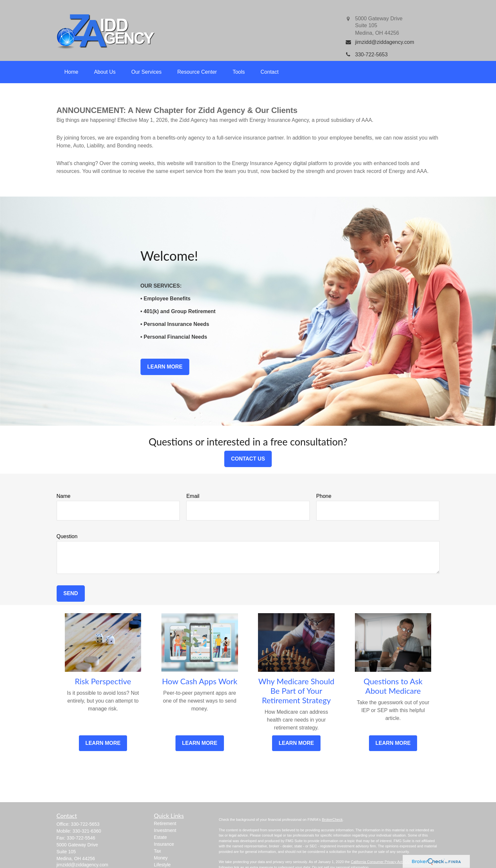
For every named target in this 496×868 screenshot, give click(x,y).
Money (161, 858)
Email (193, 496)
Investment (165, 830)
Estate (160, 837)
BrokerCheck (332, 820)
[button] (72, 72)
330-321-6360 (87, 831)
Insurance (164, 844)
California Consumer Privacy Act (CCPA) (383, 862)
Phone (324, 496)
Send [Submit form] (71, 593)
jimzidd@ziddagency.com (83, 865)
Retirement (165, 823)
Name (64, 496)
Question (67, 536)
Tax (157, 851)
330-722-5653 (85, 824)
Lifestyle (162, 865)
